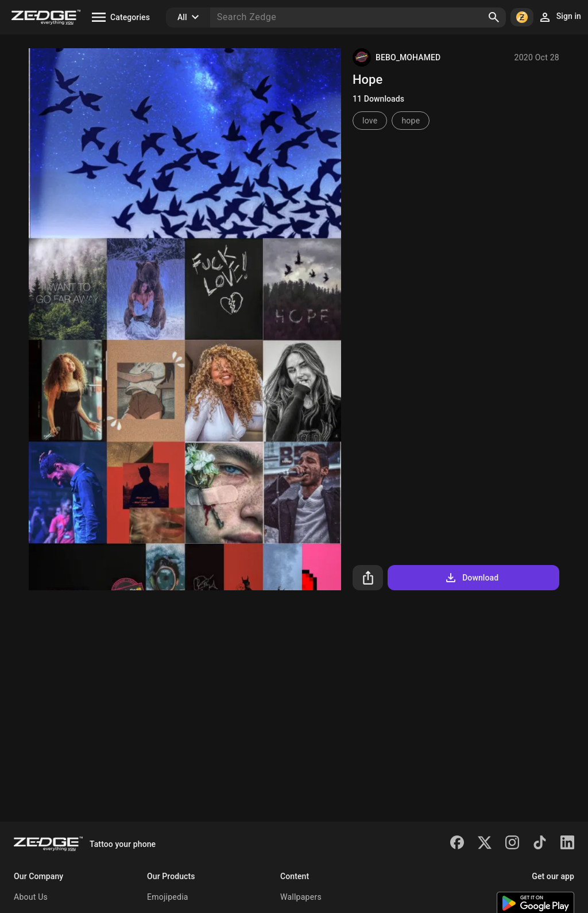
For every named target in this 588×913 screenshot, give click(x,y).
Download (471, 578)
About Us (31, 897)
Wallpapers (301, 897)
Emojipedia (168, 897)
